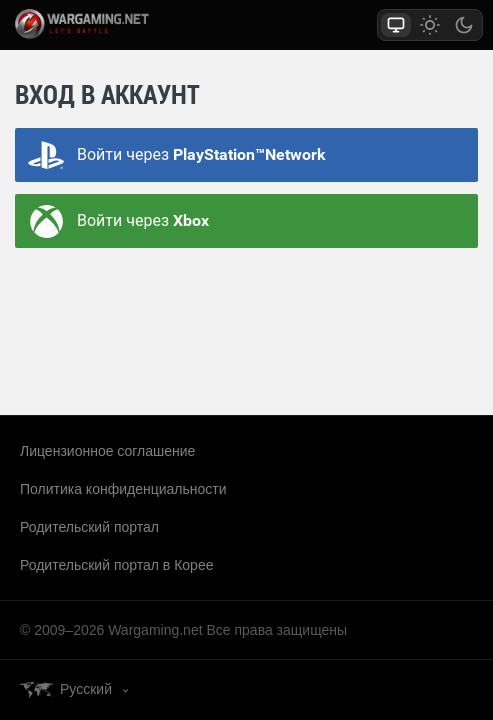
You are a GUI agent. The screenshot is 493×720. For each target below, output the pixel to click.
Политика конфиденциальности (123, 489)
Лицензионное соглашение (107, 451)
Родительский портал (89, 527)
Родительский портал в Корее (116, 565)
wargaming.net (104, 24)
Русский (86, 689)
